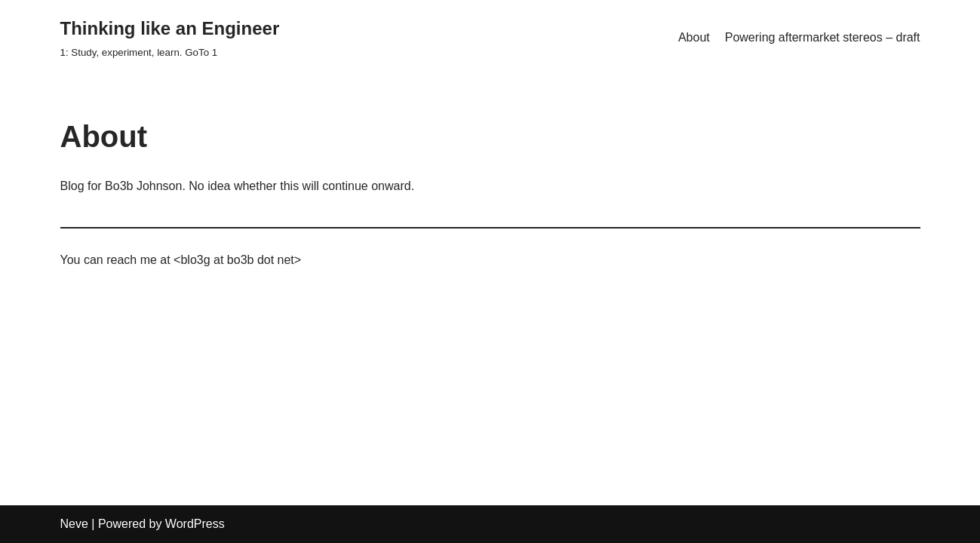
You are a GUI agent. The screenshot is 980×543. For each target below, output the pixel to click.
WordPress (195, 524)
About (694, 37)
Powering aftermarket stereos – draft (823, 37)
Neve (74, 524)
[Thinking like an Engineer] (170, 37)
